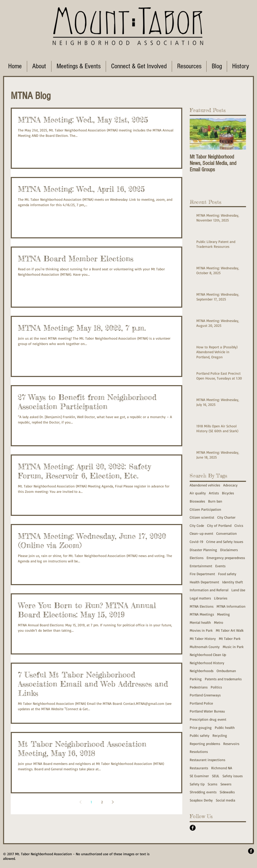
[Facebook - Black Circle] (193, 828)
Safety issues (233, 776)
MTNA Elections (202, 606)
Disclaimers (229, 550)
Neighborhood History (207, 663)
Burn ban (215, 501)
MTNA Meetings (202, 614)
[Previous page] (80, 802)
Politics (216, 687)
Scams (212, 784)
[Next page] (113, 802)
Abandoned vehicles (205, 485)
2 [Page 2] (102, 802)
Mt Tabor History (203, 638)
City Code (197, 525)
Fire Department (202, 574)
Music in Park (233, 647)
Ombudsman (226, 671)
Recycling (220, 735)
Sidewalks (227, 792)
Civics (239, 525)
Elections (197, 558)
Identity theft (233, 582)
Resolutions (199, 752)
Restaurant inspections (207, 760)
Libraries (221, 598)
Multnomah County (205, 647)
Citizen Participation (205, 509)
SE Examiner (199, 776)
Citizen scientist (202, 517)
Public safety (200, 735)
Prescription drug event (208, 719)
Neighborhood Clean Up (208, 655)
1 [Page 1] (91, 802)
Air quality (198, 493)
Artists (214, 493)
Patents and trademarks (223, 679)
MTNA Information (231, 606)
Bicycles (228, 493)
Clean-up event (201, 533)
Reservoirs (231, 744)
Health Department (204, 582)
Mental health (200, 622)
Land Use (238, 590)
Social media (226, 800)
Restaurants (199, 768)
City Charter (226, 517)
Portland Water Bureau (207, 711)
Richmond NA (222, 768)
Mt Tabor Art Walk (230, 630)
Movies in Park (201, 630)
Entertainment (201, 566)
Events (220, 566)
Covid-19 (196, 542)
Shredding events (203, 792)
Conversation (227, 533)
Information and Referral (209, 590)
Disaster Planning (203, 550)
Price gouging (201, 727)
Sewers (226, 784)
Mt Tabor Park (230, 638)
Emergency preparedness (226, 558)
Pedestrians (199, 687)
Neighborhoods (202, 671)
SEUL (216, 776)
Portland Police (201, 703)
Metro (219, 622)
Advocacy (230, 485)
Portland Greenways (205, 695)
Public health (225, 727)
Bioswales (197, 501)
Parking (196, 679)
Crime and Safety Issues (225, 542)
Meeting (223, 614)
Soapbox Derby (201, 800)
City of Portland (219, 525)
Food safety (227, 574)
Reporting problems (205, 744)
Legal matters (200, 598)
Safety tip (197, 784)
